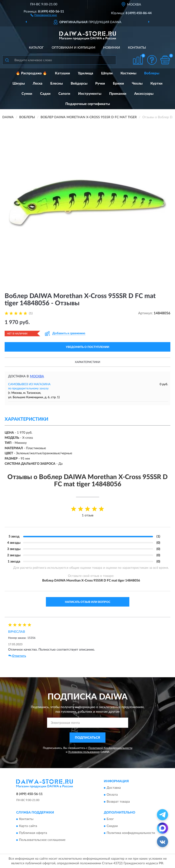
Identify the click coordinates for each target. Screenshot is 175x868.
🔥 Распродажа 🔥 (31, 73)
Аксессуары (144, 94)
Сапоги (64, 94)
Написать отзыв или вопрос (88, 602)
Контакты (137, 48)
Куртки (156, 84)
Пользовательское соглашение (42, 840)
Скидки (112, 826)
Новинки (112, 48)
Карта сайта (28, 826)
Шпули (107, 73)
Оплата (112, 795)
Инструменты (90, 94)
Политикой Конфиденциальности (110, 748)
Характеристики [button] (87, 362)
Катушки (62, 73)
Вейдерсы (79, 84)
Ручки (100, 84)
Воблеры (152, 73)
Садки (45, 94)
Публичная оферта (33, 833)
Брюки (118, 84)
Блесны (57, 84)
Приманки (118, 94)
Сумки (27, 94)
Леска (38, 84)
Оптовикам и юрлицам (73, 48)
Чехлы (137, 84)
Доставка (114, 788)
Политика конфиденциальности (131, 833)
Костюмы (128, 73)
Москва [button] (37, 376)
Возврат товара (118, 802)
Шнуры (19, 84)
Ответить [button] (17, 656)
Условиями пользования (84, 752)
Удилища (86, 73)
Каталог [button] (36, 48)
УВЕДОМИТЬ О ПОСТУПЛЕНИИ (87, 347)
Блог (110, 819)
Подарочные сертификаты (88, 104)
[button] (44, 15)
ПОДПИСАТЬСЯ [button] (87, 738)
